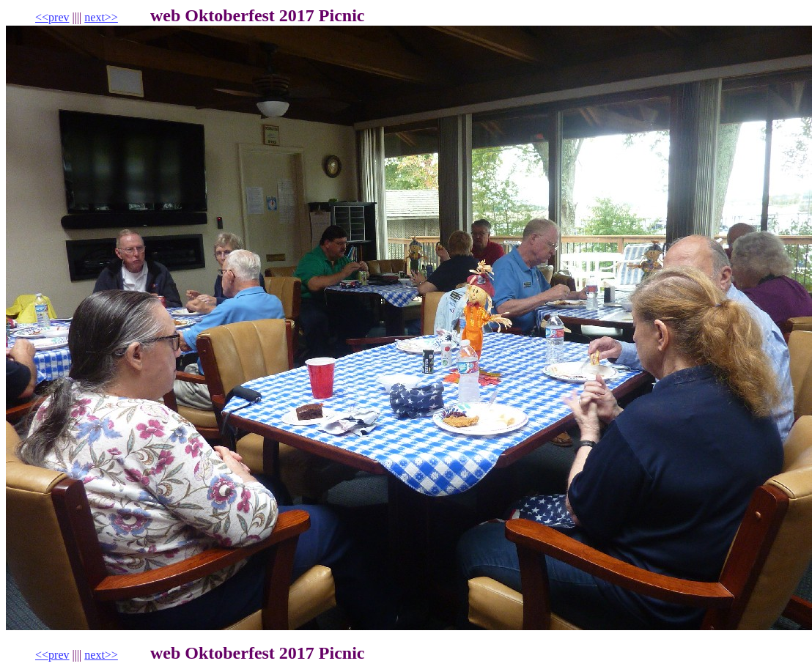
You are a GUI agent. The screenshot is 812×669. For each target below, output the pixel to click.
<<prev (52, 17)
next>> (101, 17)
